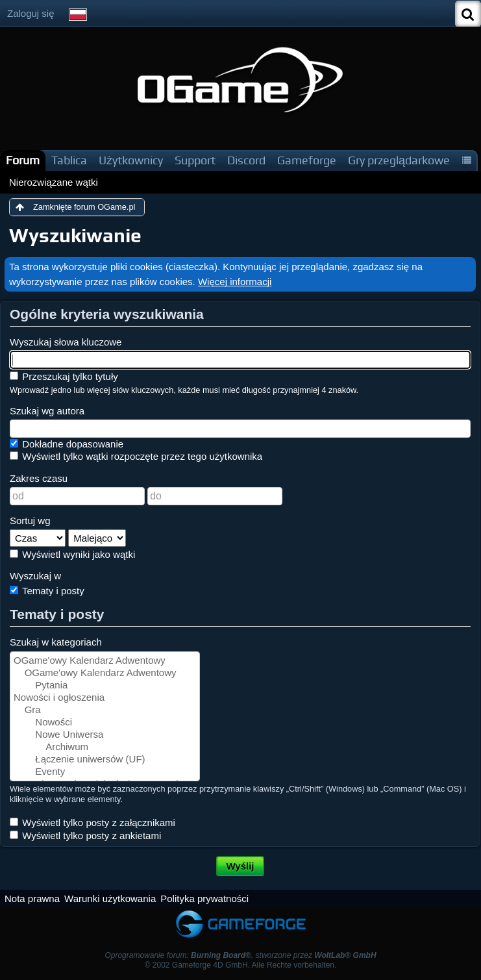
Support (195, 160)
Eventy (105, 772)
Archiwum (105, 747)
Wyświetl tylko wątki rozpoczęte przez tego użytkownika (136, 456)
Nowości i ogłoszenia (105, 698)
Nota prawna (32, 898)
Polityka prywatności (204, 898)
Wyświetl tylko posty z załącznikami (92, 823)
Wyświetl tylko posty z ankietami (85, 836)
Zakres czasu (39, 478)
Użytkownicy (131, 160)
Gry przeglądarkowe (399, 160)
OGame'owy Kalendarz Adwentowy (105, 661)
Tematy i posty (47, 591)
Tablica (69, 160)
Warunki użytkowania (110, 898)
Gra (105, 710)
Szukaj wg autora (47, 411)
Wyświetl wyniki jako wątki (72, 554)
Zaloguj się (31, 13)
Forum (23, 160)
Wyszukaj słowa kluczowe (66, 342)
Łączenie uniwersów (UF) (105, 760)
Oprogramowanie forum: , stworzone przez (240, 955)
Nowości (105, 722)
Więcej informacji (235, 282)
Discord (246, 160)
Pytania (105, 685)
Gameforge (307, 160)
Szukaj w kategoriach (56, 642)
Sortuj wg (30, 521)
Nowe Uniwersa (105, 735)
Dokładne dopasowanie (67, 444)
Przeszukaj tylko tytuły (64, 376)
